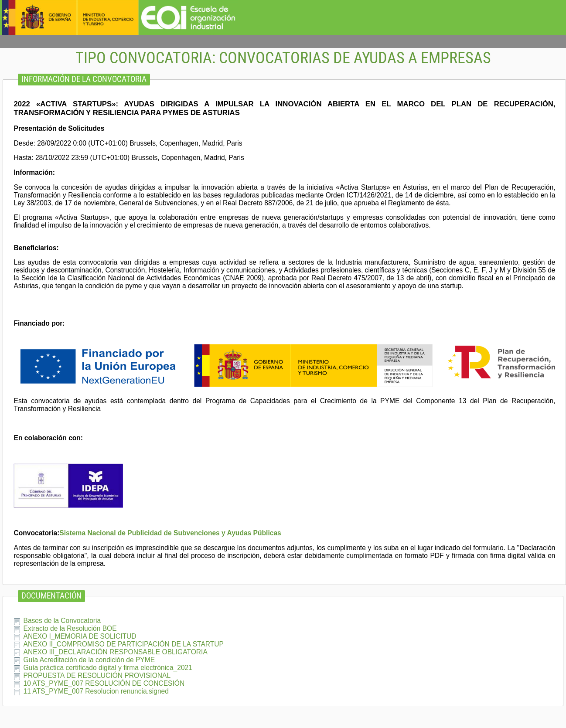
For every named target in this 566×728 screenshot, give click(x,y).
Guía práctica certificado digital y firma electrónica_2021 (107, 668)
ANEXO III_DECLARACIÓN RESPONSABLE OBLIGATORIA (115, 652)
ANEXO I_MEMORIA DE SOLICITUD (80, 636)
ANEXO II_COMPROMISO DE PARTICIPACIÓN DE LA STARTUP (123, 644)
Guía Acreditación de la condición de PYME (89, 660)
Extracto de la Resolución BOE (70, 628)
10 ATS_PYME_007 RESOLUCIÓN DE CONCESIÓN (104, 683)
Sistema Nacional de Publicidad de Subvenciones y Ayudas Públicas (170, 533)
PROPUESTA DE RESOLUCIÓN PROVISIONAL (97, 675)
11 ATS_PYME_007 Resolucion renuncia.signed (96, 691)
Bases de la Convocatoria (62, 621)
